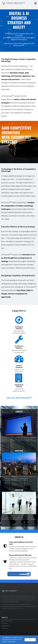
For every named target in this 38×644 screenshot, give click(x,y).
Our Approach (5, 626)
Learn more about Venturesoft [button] (19, 398)
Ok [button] (30, 640)
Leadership (5, 623)
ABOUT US (5, 618)
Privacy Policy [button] (11, 642)
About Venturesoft (7, 621)
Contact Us (5, 628)
